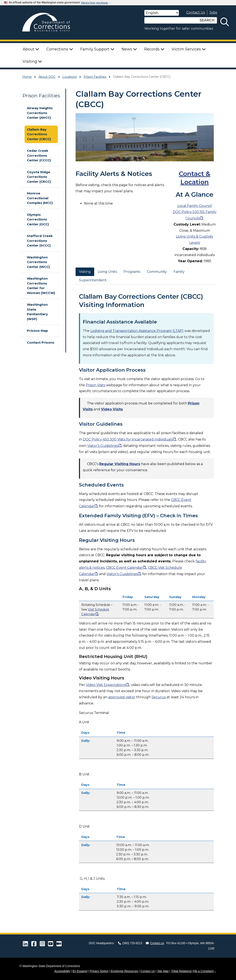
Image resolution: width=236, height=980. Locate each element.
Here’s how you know (95, 3)
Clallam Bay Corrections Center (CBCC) (39, 134)
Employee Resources (124, 971)
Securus (159, 697)
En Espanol (80, 971)
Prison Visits (95, 385)
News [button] (129, 49)
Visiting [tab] (85, 272)
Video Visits (112, 409)
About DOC (47, 77)
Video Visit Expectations (106, 685)
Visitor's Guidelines (103, 446)
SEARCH (207, 20)
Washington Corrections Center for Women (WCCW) (41, 286)
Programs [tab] (132, 272)
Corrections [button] (60, 49)
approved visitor (122, 697)
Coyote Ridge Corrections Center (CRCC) (39, 177)
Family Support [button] (97, 49)
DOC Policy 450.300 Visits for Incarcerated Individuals (128, 439)
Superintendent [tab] (93, 280)
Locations (70, 77)
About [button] (31, 49)
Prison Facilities (95, 77)
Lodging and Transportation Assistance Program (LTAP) (137, 331)
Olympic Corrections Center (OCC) (38, 219)
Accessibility (62, 971)
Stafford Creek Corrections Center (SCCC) (40, 241)
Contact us (155, 943)
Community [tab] (157, 272)
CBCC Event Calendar (124, 568)
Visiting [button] (32, 61)
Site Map (163, 971)
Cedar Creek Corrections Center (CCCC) (39, 155)
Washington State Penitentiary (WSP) (37, 312)
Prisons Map (37, 331)
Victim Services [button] (189, 49)
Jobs (213, 12)
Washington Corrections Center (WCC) (38, 262)
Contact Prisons (41, 342)
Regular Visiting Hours (120, 464)
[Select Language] (162, 13)
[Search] (171, 20)
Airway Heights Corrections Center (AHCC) (40, 113)
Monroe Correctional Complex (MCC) (40, 198)
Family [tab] (179, 272)
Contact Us (196, 12)
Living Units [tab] (107, 272)
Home (27, 77)
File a (205, 971)
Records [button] (154, 49)
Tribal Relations (181, 971)
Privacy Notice (99, 971)
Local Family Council (195, 206)
